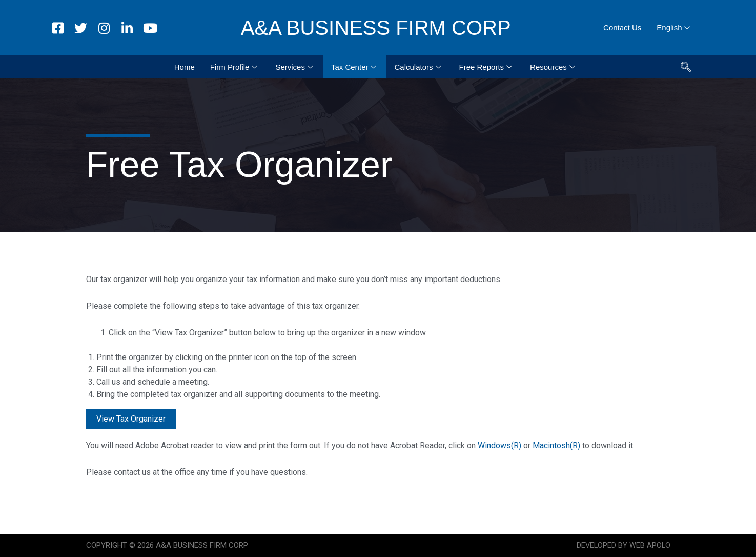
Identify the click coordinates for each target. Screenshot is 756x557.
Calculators (419, 67)
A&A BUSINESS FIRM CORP (376, 28)
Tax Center (355, 67)
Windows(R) (499, 445)
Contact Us (622, 27)
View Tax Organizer (131, 419)
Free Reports (487, 67)
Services (295, 67)
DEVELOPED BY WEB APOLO (623, 545)
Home (185, 67)
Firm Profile (235, 67)
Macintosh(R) (556, 445)
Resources (554, 67)
